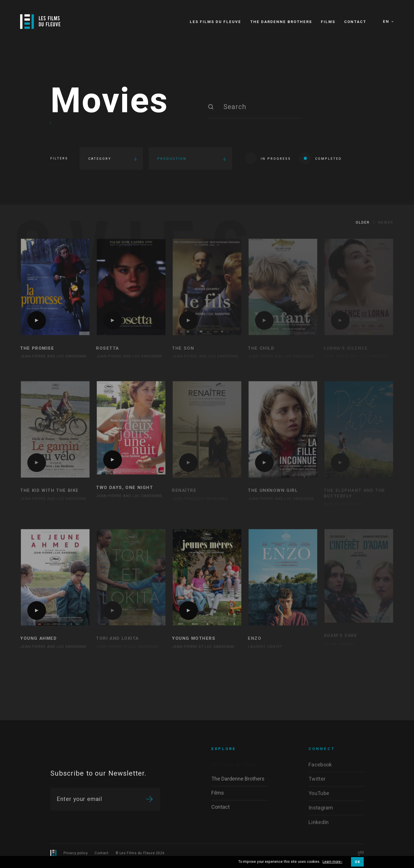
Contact (101, 853)
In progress (268, 158)
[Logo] (40, 22)
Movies (109, 102)
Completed (321, 158)
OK (357, 862)
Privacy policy (76, 853)
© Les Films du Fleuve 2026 (140, 853)
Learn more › (333, 862)
